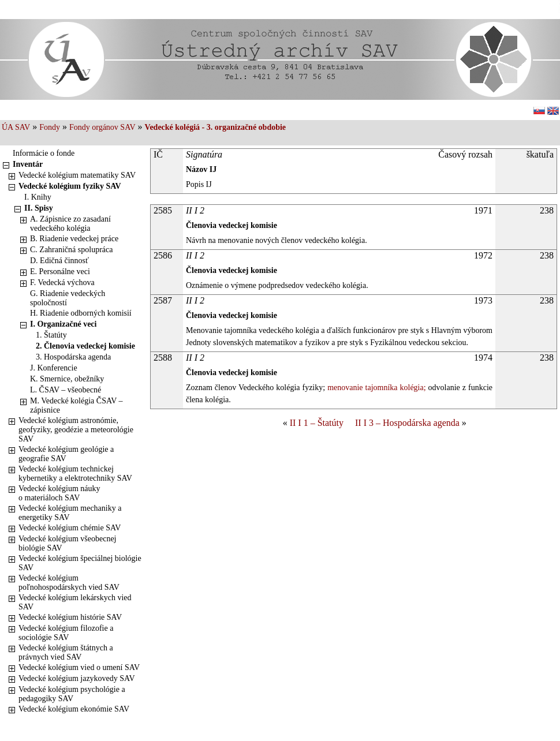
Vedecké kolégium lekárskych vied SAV (75, 602)
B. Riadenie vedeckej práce (74, 239)
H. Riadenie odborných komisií (81, 313)
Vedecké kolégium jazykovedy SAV (77, 678)
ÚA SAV (16, 127)
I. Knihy (38, 197)
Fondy (50, 127)
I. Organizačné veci (63, 324)
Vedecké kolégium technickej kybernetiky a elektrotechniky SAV (75, 474)
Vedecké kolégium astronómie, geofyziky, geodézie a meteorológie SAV (76, 430)
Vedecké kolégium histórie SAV (70, 617)
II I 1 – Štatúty (317, 423)
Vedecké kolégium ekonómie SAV (74, 709)
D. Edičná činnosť (59, 261)
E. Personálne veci (60, 272)
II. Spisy (39, 208)
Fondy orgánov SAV (102, 127)
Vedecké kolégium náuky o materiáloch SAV (59, 493)
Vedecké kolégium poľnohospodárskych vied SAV (69, 583)
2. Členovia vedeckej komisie (85, 346)
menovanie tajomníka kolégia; (375, 388)
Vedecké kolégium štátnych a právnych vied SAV (66, 652)
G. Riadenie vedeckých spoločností (68, 298)
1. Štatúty (51, 335)
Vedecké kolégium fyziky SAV (70, 186)
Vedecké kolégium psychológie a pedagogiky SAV (72, 694)
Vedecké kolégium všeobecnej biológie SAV (68, 543)
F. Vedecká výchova (62, 282)
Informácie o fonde (44, 153)
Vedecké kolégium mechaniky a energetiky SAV (70, 513)
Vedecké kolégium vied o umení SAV (79, 667)
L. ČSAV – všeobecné (66, 390)
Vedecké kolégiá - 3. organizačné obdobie (215, 127)
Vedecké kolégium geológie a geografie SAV (66, 454)
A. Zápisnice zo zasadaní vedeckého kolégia (70, 224)
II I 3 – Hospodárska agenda (407, 423)
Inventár (28, 164)
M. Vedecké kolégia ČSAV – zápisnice (76, 405)
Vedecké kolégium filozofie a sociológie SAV (66, 633)
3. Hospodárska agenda (73, 357)
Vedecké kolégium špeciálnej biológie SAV (80, 563)
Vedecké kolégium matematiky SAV (77, 175)
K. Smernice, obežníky (67, 379)
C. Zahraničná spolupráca (71, 250)
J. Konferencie (54, 368)
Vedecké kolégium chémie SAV (70, 528)
